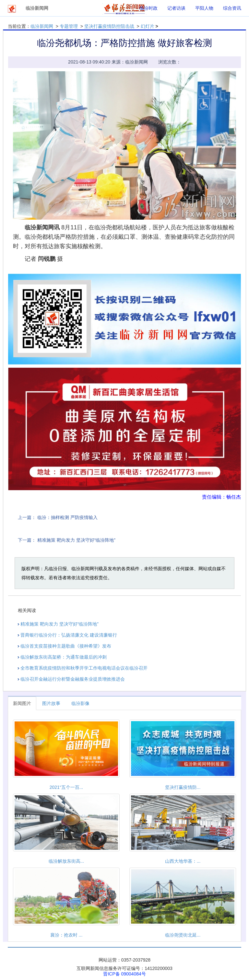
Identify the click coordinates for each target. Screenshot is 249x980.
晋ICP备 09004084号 (124, 974)
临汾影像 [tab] (80, 703)
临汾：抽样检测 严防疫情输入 (67, 517)
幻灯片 (148, 26)
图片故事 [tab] (51, 703)
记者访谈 (176, 8)
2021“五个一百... (66, 787)
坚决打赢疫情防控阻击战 (109, 26)
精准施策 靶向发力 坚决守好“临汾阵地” (76, 540)
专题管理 (69, 26)
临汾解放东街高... (66, 861)
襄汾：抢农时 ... (66, 935)
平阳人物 (204, 8)
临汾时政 (148, 8)
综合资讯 (232, 8)
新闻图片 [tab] (22, 703)
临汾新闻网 (42, 26)
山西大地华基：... (183, 861)
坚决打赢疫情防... (183, 787)
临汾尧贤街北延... (183, 935)
